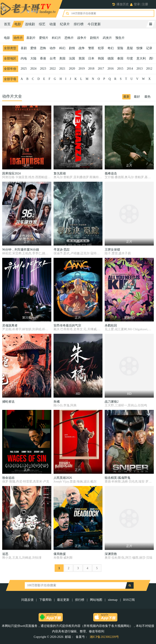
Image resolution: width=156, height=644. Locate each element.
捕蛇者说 (8, 402)
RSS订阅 (129, 600)
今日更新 (94, 24)
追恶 (5, 554)
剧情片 (95, 38)
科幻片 (56, 38)
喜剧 (24, 48)
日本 (91, 58)
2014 (130, 69)
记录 (149, 48)
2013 (140, 69)
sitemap (113, 600)
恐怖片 (69, 38)
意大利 (141, 58)
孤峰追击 (111, 173)
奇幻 (111, 48)
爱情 (33, 48)
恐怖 (43, 48)
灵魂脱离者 (10, 326)
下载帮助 (45, 600)
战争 (82, 48)
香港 (43, 58)
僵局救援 (60, 554)
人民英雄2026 (63, 478)
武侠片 (107, 38)
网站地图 (96, 600)
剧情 (72, 48)
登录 (137, 4)
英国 (82, 58)
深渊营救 (111, 554)
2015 (120, 69)
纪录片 (65, 24)
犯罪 (101, 48)
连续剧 (30, 24)
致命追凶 (8, 478)
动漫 (53, 24)
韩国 (101, 58)
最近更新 (63, 600)
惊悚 (140, 48)
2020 (72, 69)
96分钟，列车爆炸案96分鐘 (21, 250)
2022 (53, 69)
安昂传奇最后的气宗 (67, 326)
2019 (82, 69)
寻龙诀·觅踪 (62, 250)
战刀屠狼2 (112, 402)
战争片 (82, 38)
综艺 (42, 24)
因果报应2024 (11, 173)
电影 (18, 24)
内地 (24, 58)
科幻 (62, 48)
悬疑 (130, 48)
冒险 (120, 48)
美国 (62, 58)
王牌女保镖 (112, 250)
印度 (130, 58)
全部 (10, 48)
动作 (53, 48)
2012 (149, 69)
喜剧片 (31, 38)
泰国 (120, 58)
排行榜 (79, 24)
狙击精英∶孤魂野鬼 (117, 478)
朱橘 (57, 402)
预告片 (120, 38)
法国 (72, 58)
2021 (62, 69)
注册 (145, 4)
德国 (111, 58)
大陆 (33, 58)
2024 (33, 69)
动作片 (18, 38)
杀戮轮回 (111, 326)
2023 (43, 69)
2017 (101, 69)
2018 (91, 69)
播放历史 (123, 4)
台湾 (53, 58)
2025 (24, 69)
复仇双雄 (60, 173)
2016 (111, 69)
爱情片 (44, 38)
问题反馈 (28, 600)
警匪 (91, 48)
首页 (7, 24)
